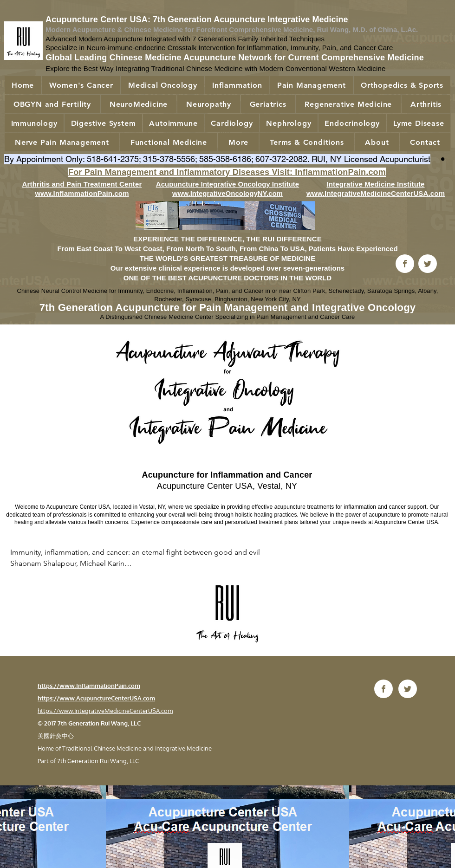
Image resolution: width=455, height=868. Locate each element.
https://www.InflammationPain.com (89, 686)
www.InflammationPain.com (82, 193)
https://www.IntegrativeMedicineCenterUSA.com (105, 711)
